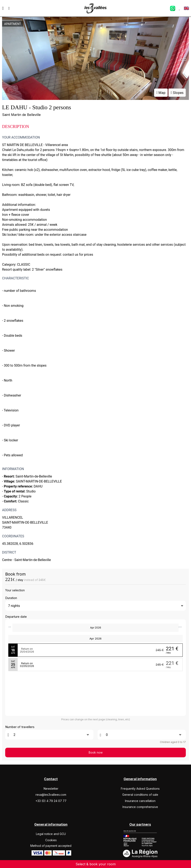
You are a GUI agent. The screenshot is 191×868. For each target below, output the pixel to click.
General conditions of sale (140, 795)
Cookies (51, 840)
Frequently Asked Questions (140, 789)
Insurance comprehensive (140, 807)
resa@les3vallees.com (51, 795)
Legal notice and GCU (51, 834)
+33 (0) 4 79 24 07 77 (51, 801)
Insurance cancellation (140, 801)
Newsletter (51, 789)
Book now (96, 752)
